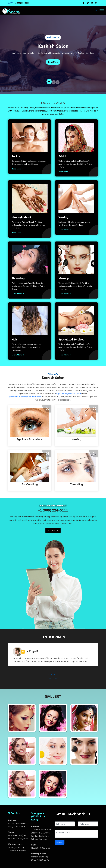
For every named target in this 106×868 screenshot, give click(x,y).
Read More (53, 62)
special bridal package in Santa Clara (25, 397)
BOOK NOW (53, 530)
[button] (49, 82)
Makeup (64, 278)
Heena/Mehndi (21, 217)
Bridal (62, 156)
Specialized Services (71, 340)
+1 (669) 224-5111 (53, 510)
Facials (16, 156)
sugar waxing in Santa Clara (69, 394)
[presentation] (50, 676)
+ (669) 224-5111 (22, 3)
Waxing (63, 217)
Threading (18, 278)
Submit (60, 842)
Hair (14, 340)
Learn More (65, 230)
